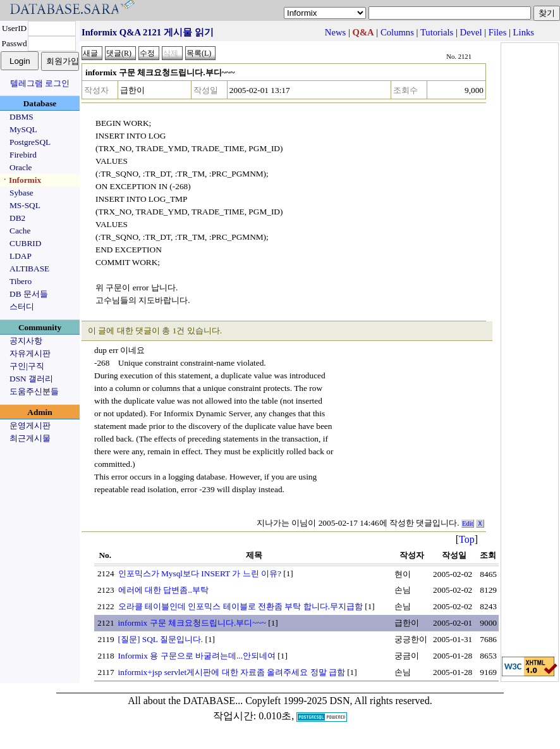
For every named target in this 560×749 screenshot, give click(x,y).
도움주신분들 (34, 391)
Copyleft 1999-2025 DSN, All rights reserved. (339, 701)
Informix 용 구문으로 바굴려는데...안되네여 (197, 656)
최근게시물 (30, 438)
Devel (471, 32)
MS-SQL (25, 205)
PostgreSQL (30, 142)
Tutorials (437, 32)
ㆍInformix (21, 180)
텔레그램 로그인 (40, 83)
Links (524, 32)
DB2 (17, 218)
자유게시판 (30, 353)
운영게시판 (30, 425)
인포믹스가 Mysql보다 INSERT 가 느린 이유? (200, 573)
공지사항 (26, 341)
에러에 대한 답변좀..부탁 (163, 590)
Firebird (23, 155)
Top (467, 539)
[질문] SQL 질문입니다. (161, 639)
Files (498, 32)
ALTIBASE (29, 269)
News (335, 32)
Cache (20, 231)
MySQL (23, 129)
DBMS (21, 117)
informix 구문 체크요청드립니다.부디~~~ (192, 623)
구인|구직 (27, 366)
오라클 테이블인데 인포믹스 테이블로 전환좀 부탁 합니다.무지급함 (240, 606)
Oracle (21, 167)
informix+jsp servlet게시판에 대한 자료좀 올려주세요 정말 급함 (232, 672)
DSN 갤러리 (31, 379)
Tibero (21, 281)
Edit (468, 523)
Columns (397, 32)
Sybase (21, 193)
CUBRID (25, 243)
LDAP (21, 256)
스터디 (22, 306)
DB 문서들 (29, 294)
